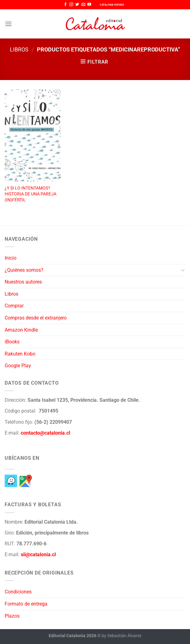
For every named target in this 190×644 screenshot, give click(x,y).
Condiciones (18, 592)
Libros (19, 49)
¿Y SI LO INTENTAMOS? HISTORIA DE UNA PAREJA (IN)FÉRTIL (31, 194)
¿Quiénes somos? (24, 270)
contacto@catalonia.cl (45, 433)
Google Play (18, 366)
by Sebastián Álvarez (122, 636)
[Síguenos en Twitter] (77, 5)
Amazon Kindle (21, 330)
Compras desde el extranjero (36, 318)
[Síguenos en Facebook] (65, 5)
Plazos (12, 616)
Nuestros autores (23, 282)
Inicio (11, 258)
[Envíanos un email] (83, 5)
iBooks (12, 342)
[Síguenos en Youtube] (89, 5)
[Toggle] (183, 270)
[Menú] (8, 24)
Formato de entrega (26, 604)
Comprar (14, 306)
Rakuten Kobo (20, 354)
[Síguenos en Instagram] (71, 5)
